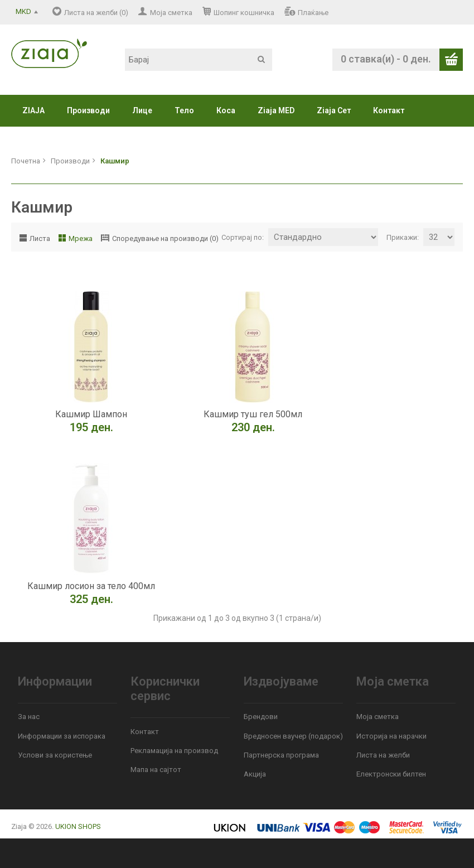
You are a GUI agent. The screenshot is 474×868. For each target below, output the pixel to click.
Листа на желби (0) (96, 13)
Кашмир (115, 161)
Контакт (389, 110)
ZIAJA (33, 110)
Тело (184, 110)
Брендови (261, 717)
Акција (255, 774)
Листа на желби (383, 755)
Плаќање (313, 13)
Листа (40, 238)
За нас (29, 717)
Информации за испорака (62, 736)
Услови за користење (55, 755)
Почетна (26, 161)
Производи (88, 110)
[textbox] (199, 60)
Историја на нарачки (391, 736)
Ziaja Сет (334, 110)
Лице (142, 110)
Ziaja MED (276, 110)
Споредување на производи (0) (165, 238)
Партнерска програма (281, 755)
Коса (226, 110)
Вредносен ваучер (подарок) (293, 736)
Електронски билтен (391, 774)
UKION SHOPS (78, 826)
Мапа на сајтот (156, 770)
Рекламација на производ (174, 751)
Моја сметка (171, 13)
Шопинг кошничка (244, 13)
